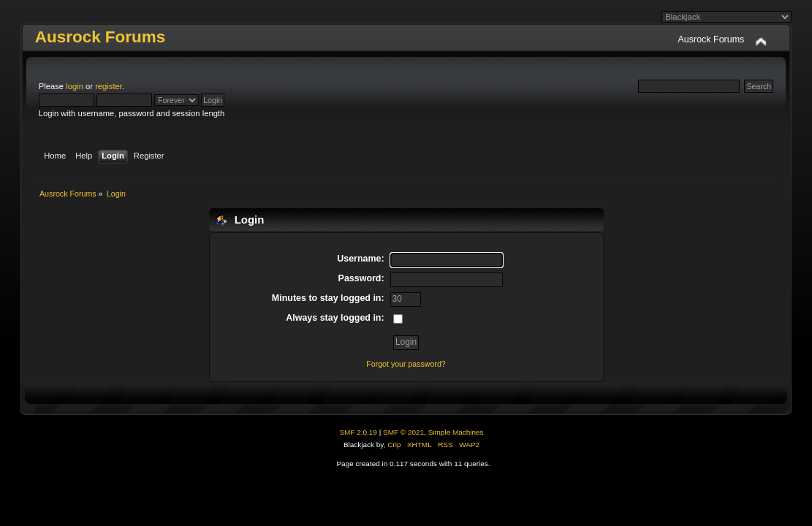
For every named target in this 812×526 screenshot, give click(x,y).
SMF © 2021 (403, 432)
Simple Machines (456, 432)
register (109, 86)
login (75, 86)
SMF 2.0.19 (358, 432)
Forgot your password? (406, 364)
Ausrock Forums (100, 37)
